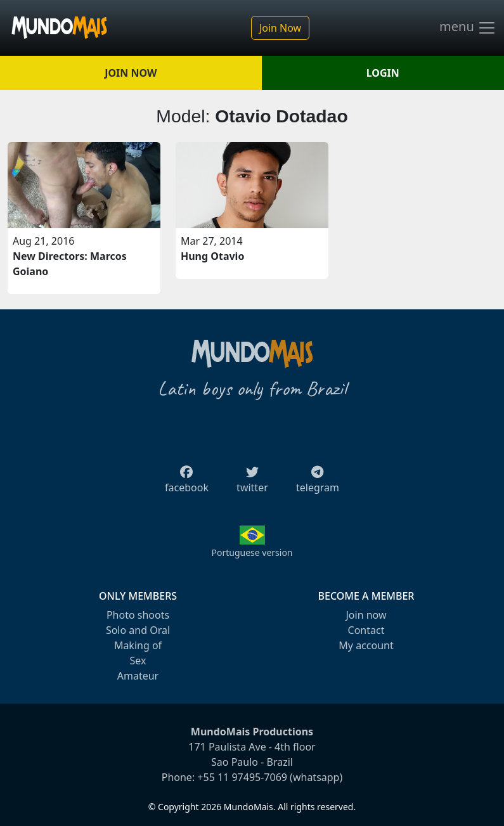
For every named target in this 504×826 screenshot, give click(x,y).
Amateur (138, 676)
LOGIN (383, 73)
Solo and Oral (138, 630)
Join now (366, 615)
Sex (138, 661)
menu (468, 28)
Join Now (280, 28)
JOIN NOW (131, 73)
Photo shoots (138, 615)
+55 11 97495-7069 (242, 777)
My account (366, 645)
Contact (366, 630)
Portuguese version (252, 552)
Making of (138, 645)
